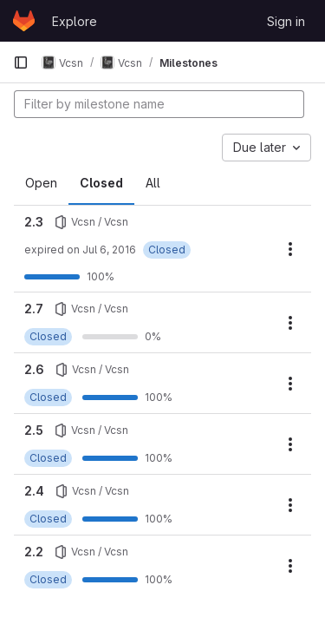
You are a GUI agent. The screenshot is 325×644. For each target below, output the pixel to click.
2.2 (34, 552)
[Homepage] (24, 21)
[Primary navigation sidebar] (21, 62)
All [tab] (153, 183)
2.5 (34, 430)
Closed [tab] (101, 183)
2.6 (34, 369)
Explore (75, 21)
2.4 (34, 491)
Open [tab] (41, 183)
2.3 (34, 222)
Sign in (286, 21)
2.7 (34, 309)
